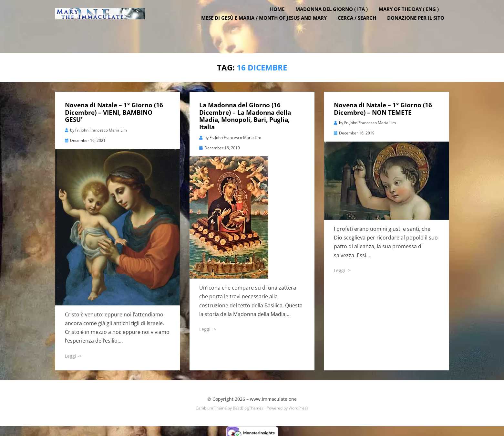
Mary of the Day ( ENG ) (414, 20)
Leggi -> (73, 353)
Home (282, 20)
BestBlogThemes (248, 405)
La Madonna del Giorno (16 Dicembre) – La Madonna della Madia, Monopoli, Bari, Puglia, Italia (245, 113)
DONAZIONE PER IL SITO (421, 29)
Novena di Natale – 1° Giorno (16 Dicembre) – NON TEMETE (383, 106)
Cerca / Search (362, 29)
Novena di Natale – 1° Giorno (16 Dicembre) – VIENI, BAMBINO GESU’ (114, 109)
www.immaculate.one (273, 396)
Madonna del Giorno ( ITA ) (336, 20)
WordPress (298, 405)
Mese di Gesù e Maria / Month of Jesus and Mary (269, 29)
